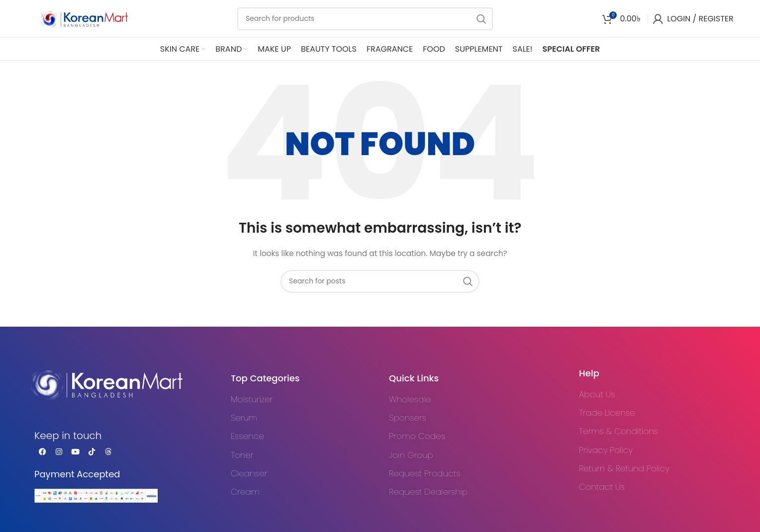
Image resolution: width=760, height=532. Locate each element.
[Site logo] (77, 18)
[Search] (365, 19)
